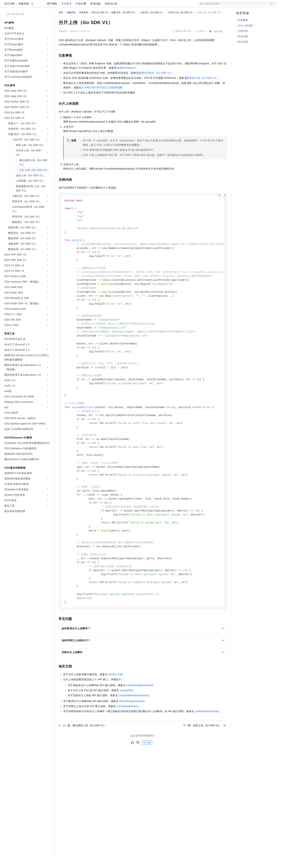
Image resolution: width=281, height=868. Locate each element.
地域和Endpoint (126, 79)
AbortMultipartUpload (132, 731)
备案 (240, 6)
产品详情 (200, 43)
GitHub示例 (115, 704)
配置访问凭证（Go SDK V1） (156, 84)
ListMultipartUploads (207, 741)
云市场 (88, 6)
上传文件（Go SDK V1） (152, 24)
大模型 (37, 6)
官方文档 (9, 15)
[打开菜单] (6, 6)
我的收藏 (218, 43)
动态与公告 (111, 15)
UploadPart (126, 720)
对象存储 (24, 15)
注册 (257, 6)
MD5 (111, 167)
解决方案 (58, 6)
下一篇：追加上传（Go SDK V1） (204, 755)
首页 (61, 24)
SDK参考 (83, 24)
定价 (78, 6)
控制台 (249, 6)
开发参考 (66, 15)
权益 (69, 6)
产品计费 (81, 15)
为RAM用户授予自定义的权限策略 (102, 99)
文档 (232, 6)
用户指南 (52, 15)
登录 (271, 6)
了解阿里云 (119, 6)
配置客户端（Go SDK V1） (203, 89)
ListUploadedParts (128, 736)
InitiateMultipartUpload (140, 715)
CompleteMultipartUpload (134, 725)
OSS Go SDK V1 (100, 24)
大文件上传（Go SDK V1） (181, 24)
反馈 (147, 773)
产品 (47, 6)
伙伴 (98, 6)
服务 (107, 6)
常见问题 (95, 15)
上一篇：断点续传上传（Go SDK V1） (82, 755)
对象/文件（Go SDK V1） (124, 24)
